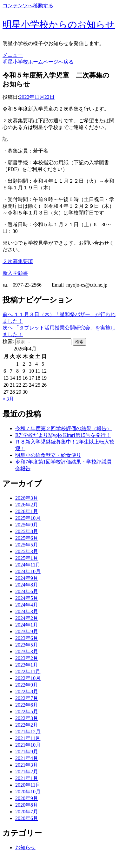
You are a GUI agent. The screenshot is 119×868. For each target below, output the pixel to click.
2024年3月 (27, 611)
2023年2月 (27, 658)
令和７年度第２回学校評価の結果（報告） (63, 428)
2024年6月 (27, 591)
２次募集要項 (18, 261)
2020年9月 (27, 798)
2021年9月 (27, 752)
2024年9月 (27, 578)
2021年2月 (27, 772)
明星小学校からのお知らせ (59, 24)
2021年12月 (28, 732)
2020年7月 (27, 812)
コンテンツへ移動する (28, 6)
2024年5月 (27, 598)
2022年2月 (27, 725)
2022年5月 (27, 712)
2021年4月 (27, 758)
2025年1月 (27, 558)
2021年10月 (28, 745)
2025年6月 (27, 538)
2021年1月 (27, 778)
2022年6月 (27, 705)
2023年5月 (27, 645)
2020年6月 (27, 818)
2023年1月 (27, 665)
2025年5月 (27, 545)
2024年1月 (27, 625)
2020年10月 (28, 792)
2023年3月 (27, 651)
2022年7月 (27, 698)
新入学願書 (15, 273)
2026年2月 (27, 505)
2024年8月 (27, 585)
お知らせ (25, 848)
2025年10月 (28, 518)
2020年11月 (28, 785)
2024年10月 (28, 571)
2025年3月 (27, 551)
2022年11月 (28, 671)
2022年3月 (27, 718)
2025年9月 (27, 525)
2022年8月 (27, 692)
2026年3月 (27, 498)
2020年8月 (27, 805)
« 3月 (8, 399)
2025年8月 (27, 531)
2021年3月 (27, 765)
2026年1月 (27, 511)
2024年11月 (28, 565)
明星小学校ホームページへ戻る (38, 62)
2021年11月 (28, 738)
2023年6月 (27, 638)
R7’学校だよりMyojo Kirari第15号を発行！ (63, 435)
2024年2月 (27, 618)
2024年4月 (27, 605)
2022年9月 (27, 685)
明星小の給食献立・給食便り (48, 455)
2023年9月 (27, 631)
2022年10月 (28, 678)
